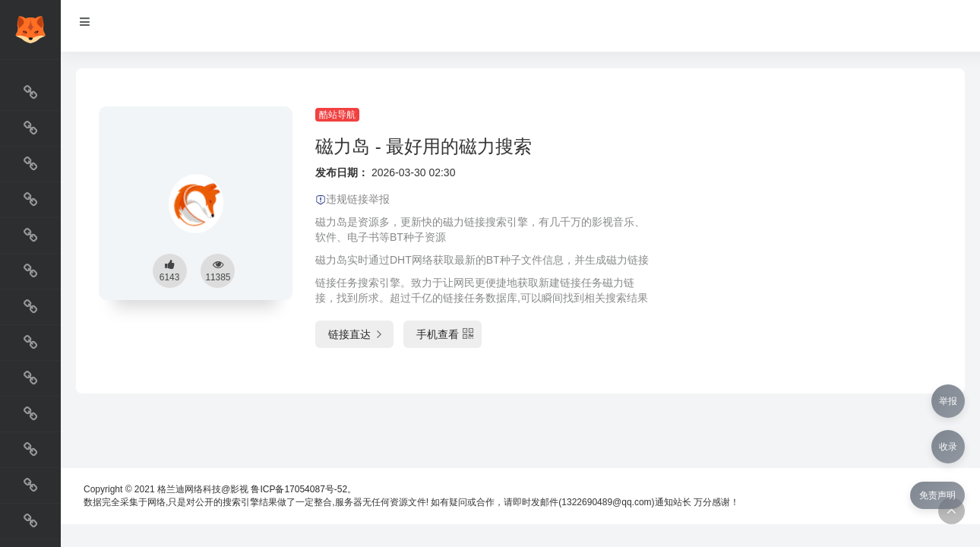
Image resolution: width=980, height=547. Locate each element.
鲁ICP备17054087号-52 (299, 489)
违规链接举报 (352, 199)
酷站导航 (337, 115)
